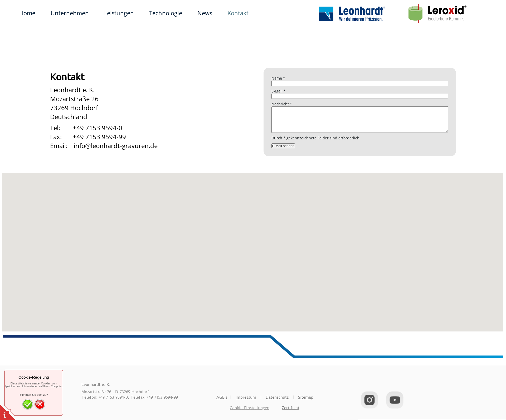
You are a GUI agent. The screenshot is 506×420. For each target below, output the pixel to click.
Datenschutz (277, 397)
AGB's (222, 397)
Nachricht (282, 104)
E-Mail (279, 91)
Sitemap (306, 397)
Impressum (246, 397)
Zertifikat (291, 408)
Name (278, 78)
